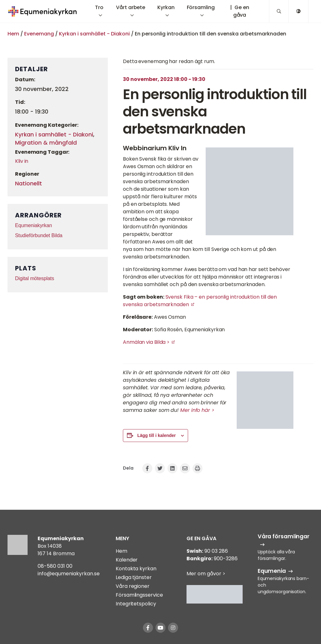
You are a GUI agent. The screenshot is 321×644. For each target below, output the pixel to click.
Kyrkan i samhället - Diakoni (94, 34)
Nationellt (29, 184)
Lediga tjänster (134, 577)
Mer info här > (197, 410)
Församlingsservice (139, 595)
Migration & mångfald (46, 143)
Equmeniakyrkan (34, 225)
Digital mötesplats (35, 278)
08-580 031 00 (55, 566)
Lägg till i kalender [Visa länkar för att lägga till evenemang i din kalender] (157, 435)
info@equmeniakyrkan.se (69, 574)
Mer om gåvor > (206, 574)
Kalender (127, 560)
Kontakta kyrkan (136, 569)
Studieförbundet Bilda (39, 235)
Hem (13, 34)
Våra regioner (133, 586)
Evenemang (39, 34)
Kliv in (22, 161)
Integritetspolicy (136, 604)
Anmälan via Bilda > (146, 342)
